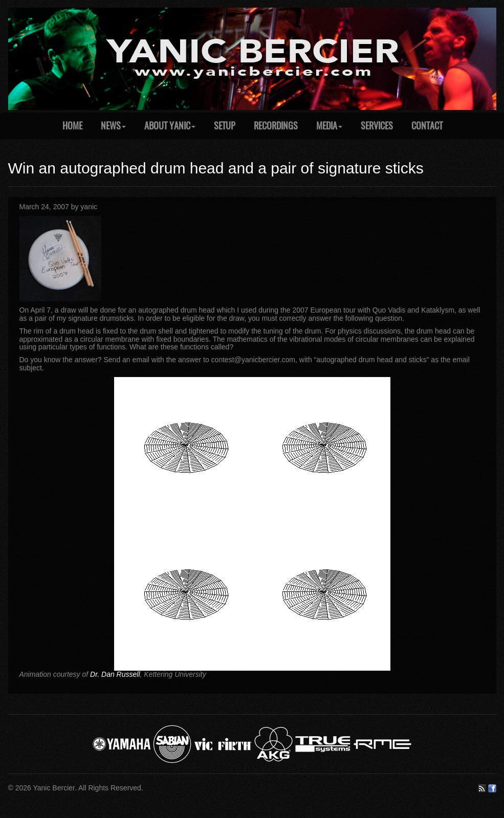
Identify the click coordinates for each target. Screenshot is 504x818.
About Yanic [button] (170, 126)
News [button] (113, 126)
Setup (225, 126)
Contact (427, 126)
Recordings (276, 126)
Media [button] (329, 126)
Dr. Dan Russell (115, 674)
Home (72, 126)
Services (377, 126)
